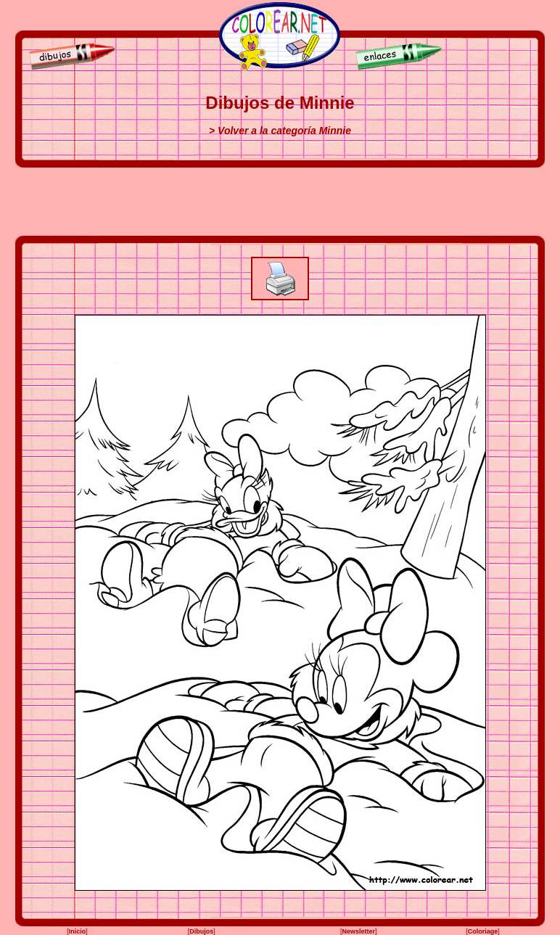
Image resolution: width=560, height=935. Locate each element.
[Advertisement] (280, 202)
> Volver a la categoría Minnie (280, 131)
